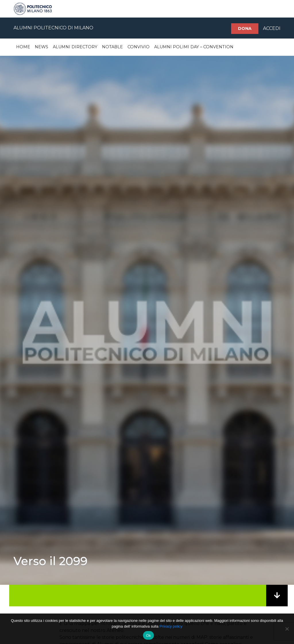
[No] (287, 629)
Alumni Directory (75, 47)
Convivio (139, 47)
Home (23, 47)
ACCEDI (272, 28)
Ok (148, 636)
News (41, 47)
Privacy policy (171, 626)
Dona (245, 28)
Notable (112, 47)
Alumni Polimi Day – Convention (194, 47)
